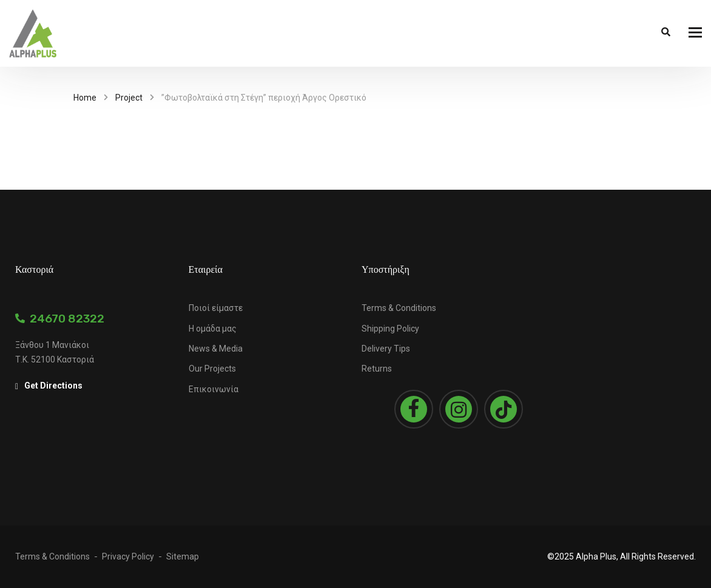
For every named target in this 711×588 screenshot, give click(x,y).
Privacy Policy (128, 556)
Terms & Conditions (399, 308)
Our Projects (212, 369)
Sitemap (183, 556)
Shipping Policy (390, 329)
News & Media (216, 349)
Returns (377, 369)
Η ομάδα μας (213, 329)
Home (85, 98)
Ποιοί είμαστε (216, 308)
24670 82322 (60, 319)
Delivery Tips (386, 349)
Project (129, 98)
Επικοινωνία (214, 389)
